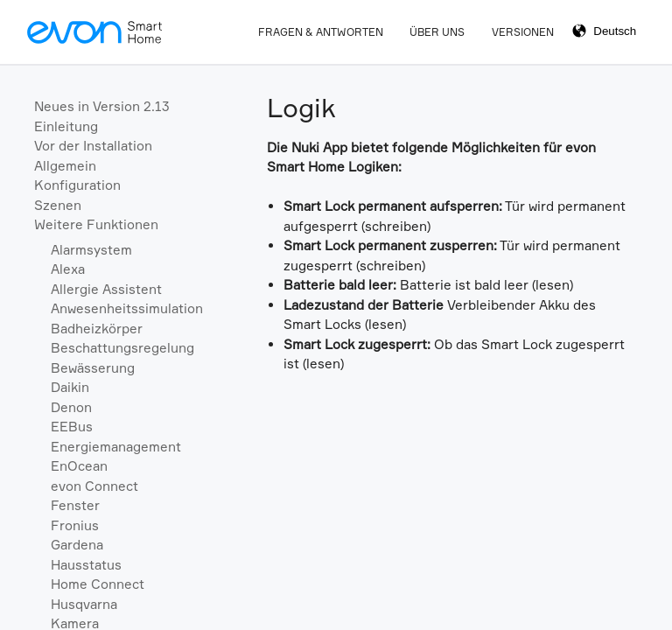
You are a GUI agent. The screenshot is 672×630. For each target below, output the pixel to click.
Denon (71, 407)
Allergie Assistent (106, 289)
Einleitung (66, 126)
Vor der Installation (93, 146)
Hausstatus (86, 565)
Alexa (68, 269)
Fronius (75, 525)
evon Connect (94, 486)
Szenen (58, 205)
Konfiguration (77, 185)
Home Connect (98, 584)
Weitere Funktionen (96, 224)
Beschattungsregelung (122, 348)
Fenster (75, 505)
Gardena (77, 545)
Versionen (523, 32)
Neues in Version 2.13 (102, 106)
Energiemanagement (116, 447)
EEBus (72, 427)
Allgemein (65, 166)
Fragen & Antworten (321, 32)
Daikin (70, 387)
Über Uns (437, 32)
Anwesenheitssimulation (127, 308)
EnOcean (79, 466)
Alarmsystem (91, 250)
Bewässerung (93, 368)
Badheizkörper (97, 329)
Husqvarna (84, 604)
